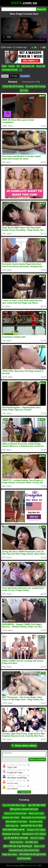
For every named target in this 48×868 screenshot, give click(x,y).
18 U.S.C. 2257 (35, 866)
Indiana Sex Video (11, 817)
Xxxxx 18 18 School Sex (15, 813)
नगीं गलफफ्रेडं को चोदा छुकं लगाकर (32, 854)
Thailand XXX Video (36, 830)
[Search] (19, 9)
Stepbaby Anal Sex (11, 834)
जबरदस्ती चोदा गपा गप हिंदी (31, 826)
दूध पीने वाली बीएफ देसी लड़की (16, 838)
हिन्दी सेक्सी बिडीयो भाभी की (14, 830)
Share (5, 76)
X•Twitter (14, 76)
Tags (16, 866)
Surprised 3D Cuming (35, 86)
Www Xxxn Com (36, 813)
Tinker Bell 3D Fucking (13, 86)
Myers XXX (39, 846)
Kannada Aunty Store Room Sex (24, 850)
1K (34, 47)
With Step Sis (12, 826)
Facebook (25, 76)
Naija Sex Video (10, 854)
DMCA (23, 866)
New (4, 66)
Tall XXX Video (37, 838)
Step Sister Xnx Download (33, 817)
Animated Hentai (10, 70)
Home (9, 866)
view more (24, 792)
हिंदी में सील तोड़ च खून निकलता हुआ (18, 846)
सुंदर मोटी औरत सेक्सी (37, 805)
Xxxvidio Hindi (36, 822)
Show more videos (24, 746)
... (20, 70)
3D (18, 66)
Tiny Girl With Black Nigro (14, 805)
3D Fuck (24, 90)
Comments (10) (31, 82)
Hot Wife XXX (31, 842)
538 (42, 47)
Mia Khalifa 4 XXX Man (16, 822)
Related (13, 82)
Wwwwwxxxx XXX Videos (34, 834)
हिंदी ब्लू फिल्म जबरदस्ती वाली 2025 (24, 809)
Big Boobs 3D (28, 66)
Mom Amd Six (17, 842)
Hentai (12, 66)
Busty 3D (41, 66)
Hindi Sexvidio (24, 858)
